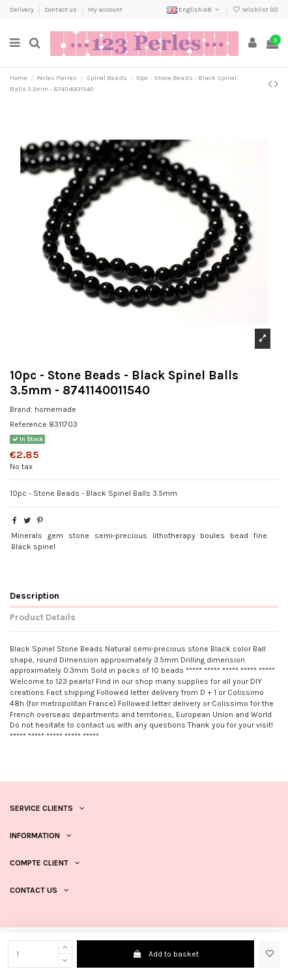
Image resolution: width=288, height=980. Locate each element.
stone (79, 536)
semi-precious (121, 536)
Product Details (43, 617)
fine (260, 536)
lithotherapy (174, 536)
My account (105, 10)
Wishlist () (255, 10)
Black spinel (33, 547)
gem (55, 536)
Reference (28, 424)
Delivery (22, 10)
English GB (194, 10)
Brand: (21, 409)
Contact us (62, 10)
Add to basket (165, 954)
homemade (55, 409)
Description (35, 595)
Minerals (27, 536)
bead (239, 536)
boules (212, 536)
